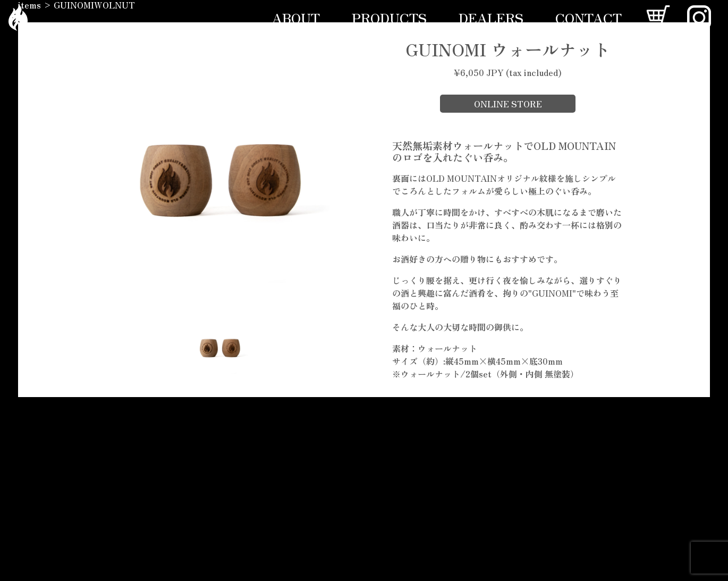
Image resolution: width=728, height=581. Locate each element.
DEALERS (491, 18)
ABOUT (296, 18)
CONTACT (589, 18)
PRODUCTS (389, 18)
